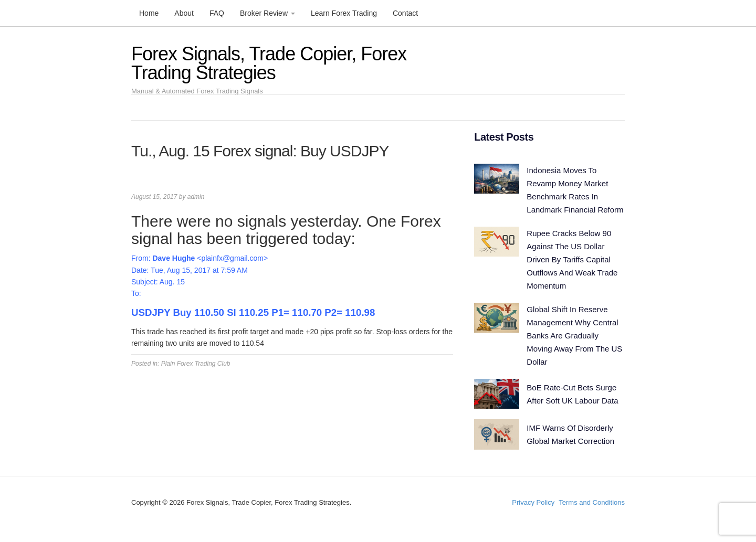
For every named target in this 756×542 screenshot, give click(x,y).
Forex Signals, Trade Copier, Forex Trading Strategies (269, 63)
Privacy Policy (533, 502)
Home (149, 13)
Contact (405, 13)
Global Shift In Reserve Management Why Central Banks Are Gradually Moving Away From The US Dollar (574, 336)
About (184, 13)
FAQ (217, 13)
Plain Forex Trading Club (196, 364)
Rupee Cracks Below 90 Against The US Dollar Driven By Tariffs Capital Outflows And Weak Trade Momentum (572, 259)
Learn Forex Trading (344, 13)
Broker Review (267, 13)
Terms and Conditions (592, 502)
